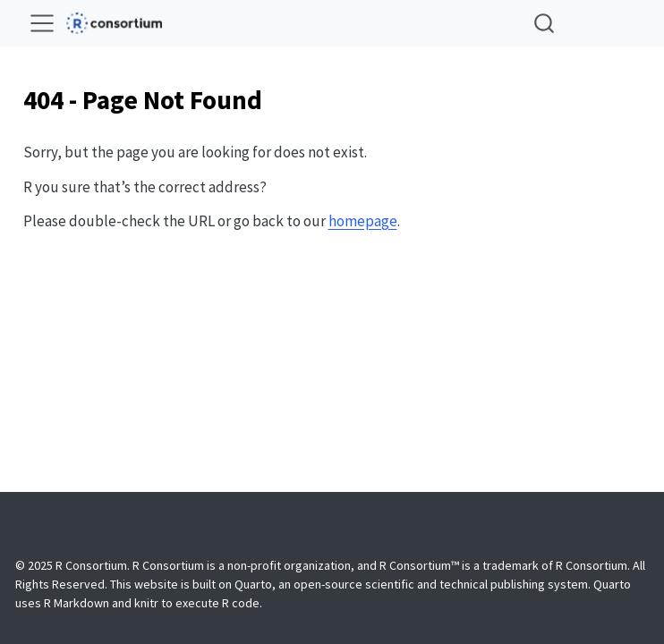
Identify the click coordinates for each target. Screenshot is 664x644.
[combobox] (545, 23)
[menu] (42, 23)
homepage (363, 221)
